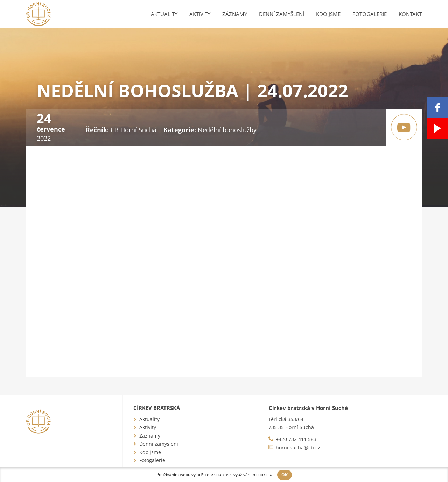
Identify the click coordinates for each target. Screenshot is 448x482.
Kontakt (410, 14)
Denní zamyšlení (282, 14)
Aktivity (200, 14)
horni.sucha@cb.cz (298, 448)
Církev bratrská (157, 408)
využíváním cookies (252, 474)
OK (285, 475)
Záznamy (235, 14)
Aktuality (164, 14)
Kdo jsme (328, 14)
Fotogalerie (370, 14)
